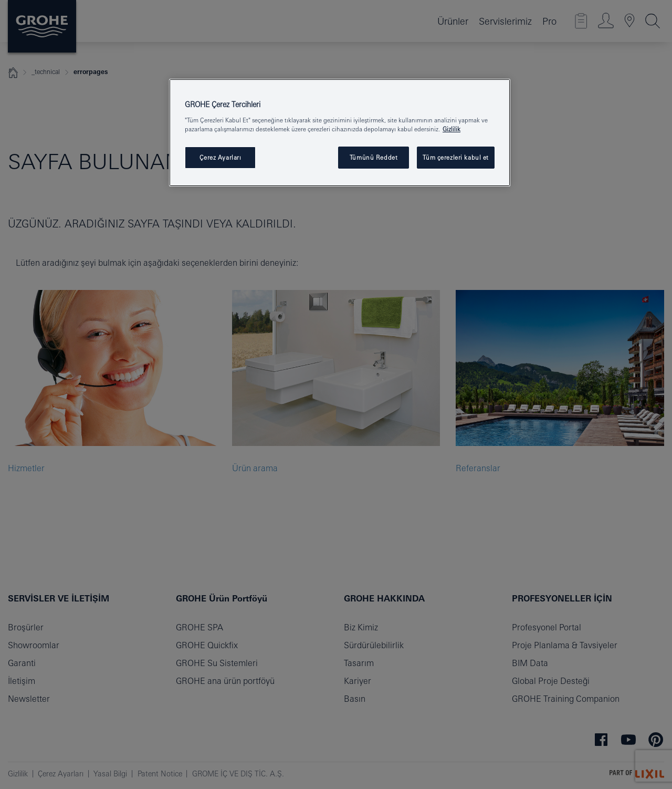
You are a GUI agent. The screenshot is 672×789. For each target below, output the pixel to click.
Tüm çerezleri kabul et (456, 157)
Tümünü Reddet (374, 157)
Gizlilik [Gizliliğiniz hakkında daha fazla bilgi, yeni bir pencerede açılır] (451, 129)
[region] (340, 133)
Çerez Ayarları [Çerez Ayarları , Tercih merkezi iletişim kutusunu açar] (220, 157)
